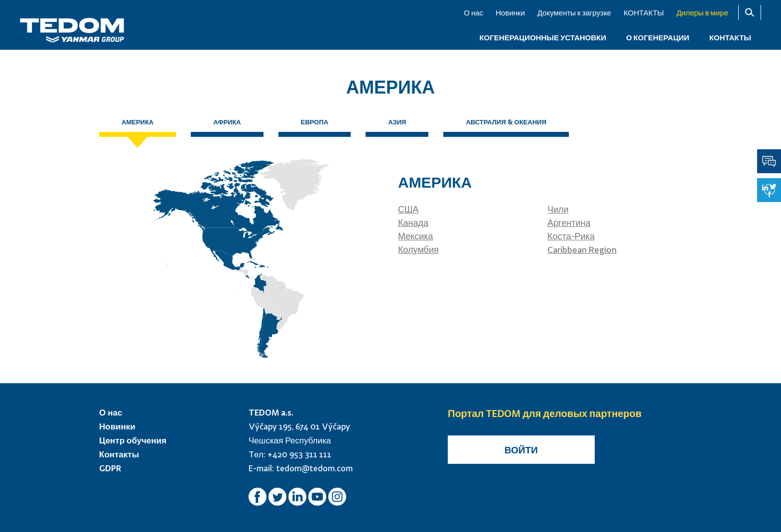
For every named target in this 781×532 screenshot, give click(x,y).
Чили (558, 209)
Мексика (416, 236)
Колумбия (418, 249)
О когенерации (658, 37)
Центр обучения (133, 440)
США (408, 209)
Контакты (119, 454)
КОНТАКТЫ (644, 12)
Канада (413, 222)
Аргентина (569, 222)
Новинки (510, 12)
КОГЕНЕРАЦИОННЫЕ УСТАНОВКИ (543, 37)
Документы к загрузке (574, 12)
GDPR (110, 468)
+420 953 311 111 (299, 454)
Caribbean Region (582, 249)
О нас (473, 12)
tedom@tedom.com (314, 468)
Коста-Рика (571, 236)
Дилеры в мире (702, 12)
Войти (521, 450)
